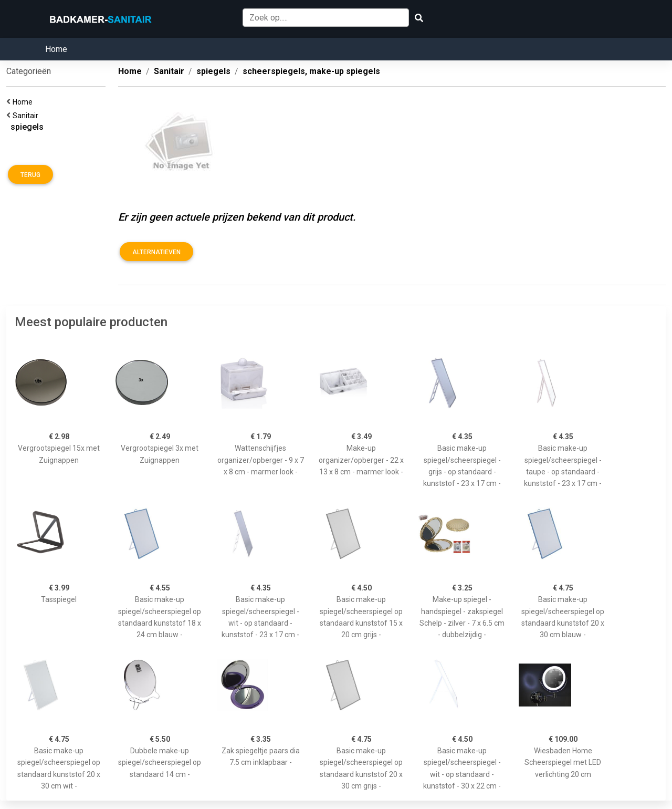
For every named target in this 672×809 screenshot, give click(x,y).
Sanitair (27, 116)
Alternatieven (156, 252)
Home (56, 49)
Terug (30, 175)
